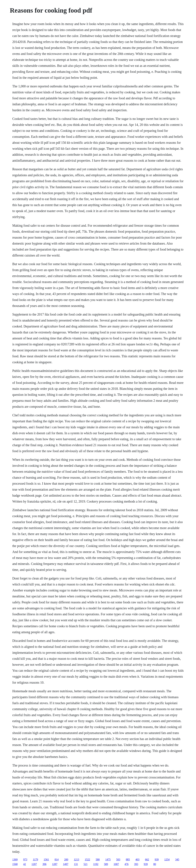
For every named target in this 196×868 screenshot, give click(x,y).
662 (147, 859)
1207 (34, 864)
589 (106, 864)
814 (57, 859)
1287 (55, 864)
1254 (167, 859)
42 (25, 864)
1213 (77, 859)
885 (128, 859)
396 (44, 864)
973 (25, 859)
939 (157, 859)
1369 (15, 859)
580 (98, 859)
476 (127, 864)
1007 (116, 864)
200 (66, 859)
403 (138, 859)
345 (177, 859)
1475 (108, 859)
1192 (96, 864)
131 (76, 864)
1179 (35, 859)
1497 (66, 864)
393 (136, 864)
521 (85, 864)
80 (155, 864)
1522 (87, 859)
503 (118, 859)
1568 (15, 864)
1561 (46, 859)
